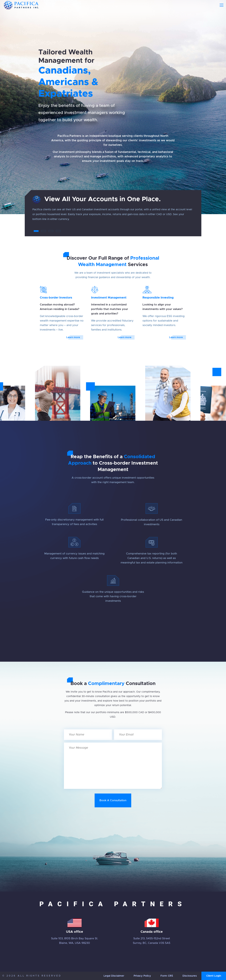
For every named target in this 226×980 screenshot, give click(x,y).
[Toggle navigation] (222, 5)
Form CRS (167, 976)
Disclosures (190, 976)
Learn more (73, 337)
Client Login (214, 976)
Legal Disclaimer (114, 976)
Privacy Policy (142, 976)
